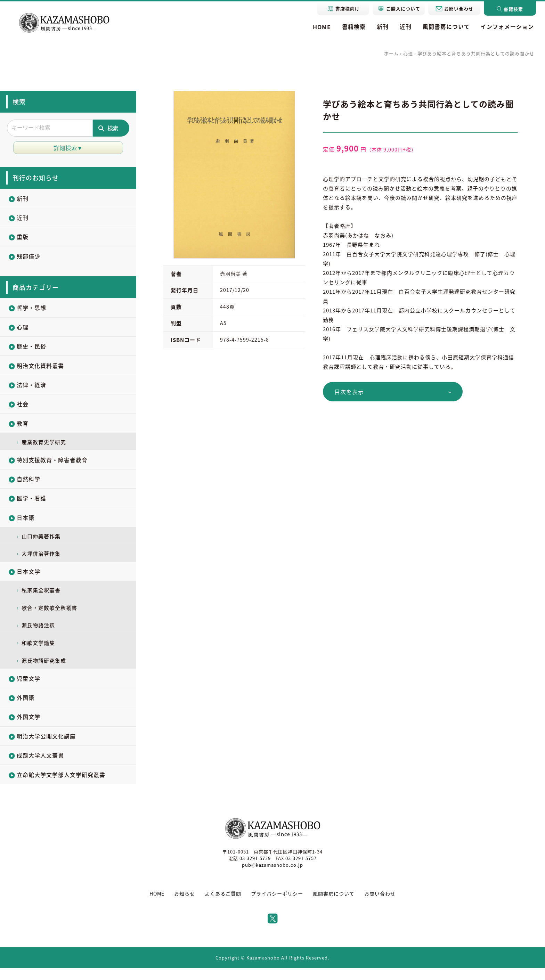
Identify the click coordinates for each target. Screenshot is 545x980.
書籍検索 (353, 27)
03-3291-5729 (255, 871)
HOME (322, 27)
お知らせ (185, 906)
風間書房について (446, 27)
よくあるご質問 (223, 906)
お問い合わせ (380, 906)
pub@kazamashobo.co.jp (272, 877)
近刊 (405, 27)
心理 (408, 53)
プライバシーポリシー (277, 906)
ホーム (391, 53)
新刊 (382, 27)
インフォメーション (507, 27)
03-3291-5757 (301, 871)
